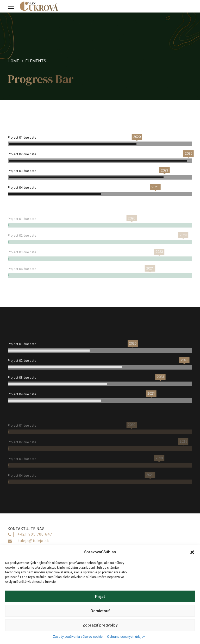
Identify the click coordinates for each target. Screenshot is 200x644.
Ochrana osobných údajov (126, 637)
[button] (192, 552)
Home (14, 61)
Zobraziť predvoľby (100, 625)
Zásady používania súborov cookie (78, 637)
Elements (36, 61)
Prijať (100, 597)
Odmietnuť (100, 611)
